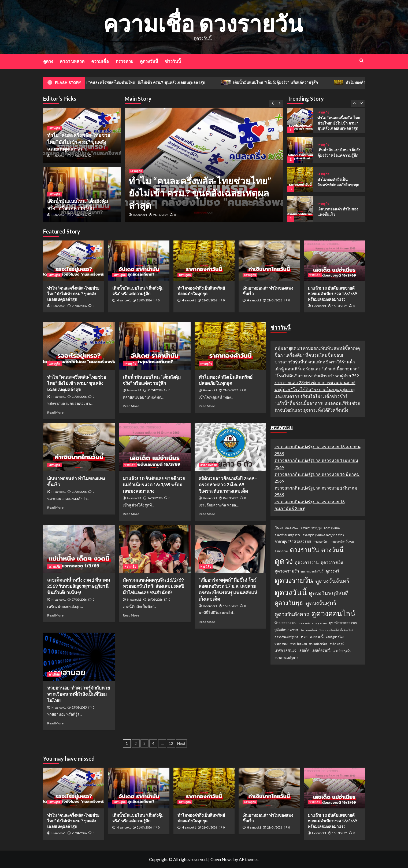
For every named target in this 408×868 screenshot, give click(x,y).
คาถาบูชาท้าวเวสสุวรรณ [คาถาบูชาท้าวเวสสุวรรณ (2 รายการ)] (293, 541)
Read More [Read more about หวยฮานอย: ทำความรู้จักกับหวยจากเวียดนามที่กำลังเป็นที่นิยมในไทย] (55, 723)
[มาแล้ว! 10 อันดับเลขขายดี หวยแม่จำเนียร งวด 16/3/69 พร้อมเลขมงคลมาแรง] (334, 261)
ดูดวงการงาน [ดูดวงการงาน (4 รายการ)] (307, 562)
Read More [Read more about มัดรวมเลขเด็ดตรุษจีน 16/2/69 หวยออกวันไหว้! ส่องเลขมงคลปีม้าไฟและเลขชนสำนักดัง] (131, 615)
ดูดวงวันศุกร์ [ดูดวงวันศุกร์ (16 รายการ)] (321, 603)
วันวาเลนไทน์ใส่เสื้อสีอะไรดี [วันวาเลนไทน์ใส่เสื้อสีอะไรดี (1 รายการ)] (336, 630)
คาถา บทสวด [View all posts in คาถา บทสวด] (209, 465)
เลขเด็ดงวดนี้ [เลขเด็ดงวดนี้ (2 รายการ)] (321, 650)
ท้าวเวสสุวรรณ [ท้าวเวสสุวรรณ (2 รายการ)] (285, 623)
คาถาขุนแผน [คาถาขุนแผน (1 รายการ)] (332, 528)
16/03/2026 (340, 306)
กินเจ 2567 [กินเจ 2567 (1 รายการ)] (292, 528)
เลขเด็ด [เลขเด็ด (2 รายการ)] (304, 650)
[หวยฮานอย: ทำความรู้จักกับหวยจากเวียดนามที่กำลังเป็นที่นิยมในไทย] (79, 657)
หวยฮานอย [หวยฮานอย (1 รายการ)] (281, 644)
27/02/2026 (79, 599)
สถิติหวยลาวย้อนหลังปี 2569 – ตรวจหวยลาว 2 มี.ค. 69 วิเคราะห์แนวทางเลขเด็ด (228, 485)
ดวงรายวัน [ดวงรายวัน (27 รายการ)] (304, 550)
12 (171, 743)
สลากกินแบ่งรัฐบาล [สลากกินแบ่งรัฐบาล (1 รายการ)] (287, 637)
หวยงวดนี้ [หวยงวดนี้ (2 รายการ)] (317, 637)
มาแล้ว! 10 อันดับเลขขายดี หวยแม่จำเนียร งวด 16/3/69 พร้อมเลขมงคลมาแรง (332, 294)
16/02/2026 (155, 599)
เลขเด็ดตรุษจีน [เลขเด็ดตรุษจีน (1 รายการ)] (342, 650)
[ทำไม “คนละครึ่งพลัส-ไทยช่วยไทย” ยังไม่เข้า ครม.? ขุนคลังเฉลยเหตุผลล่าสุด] (300, 120)
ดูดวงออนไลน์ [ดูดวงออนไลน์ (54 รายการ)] (333, 613)
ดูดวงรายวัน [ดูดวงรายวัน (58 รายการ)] (294, 580)
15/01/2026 (231, 606)
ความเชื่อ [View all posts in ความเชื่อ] (55, 566)
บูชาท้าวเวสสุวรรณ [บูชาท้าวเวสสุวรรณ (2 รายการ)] (343, 623)
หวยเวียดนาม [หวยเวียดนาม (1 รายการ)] (299, 644)
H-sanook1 (140, 215)
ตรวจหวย (124, 61)
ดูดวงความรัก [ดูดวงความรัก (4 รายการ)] (287, 571)
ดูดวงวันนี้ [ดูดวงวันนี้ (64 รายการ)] (291, 592)
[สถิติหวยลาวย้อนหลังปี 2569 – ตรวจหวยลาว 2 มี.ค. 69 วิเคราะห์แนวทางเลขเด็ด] (230, 447)
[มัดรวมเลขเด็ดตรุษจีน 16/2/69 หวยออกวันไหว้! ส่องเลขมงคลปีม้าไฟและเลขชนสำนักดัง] (155, 549)
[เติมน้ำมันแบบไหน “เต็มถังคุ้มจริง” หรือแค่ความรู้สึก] (300, 150)
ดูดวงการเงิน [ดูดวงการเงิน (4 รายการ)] (332, 562)
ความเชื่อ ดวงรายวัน (203, 23)
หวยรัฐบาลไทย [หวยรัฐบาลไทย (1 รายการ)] (335, 637)
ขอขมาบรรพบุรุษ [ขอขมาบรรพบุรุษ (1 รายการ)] (311, 528)
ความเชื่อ (100, 61)
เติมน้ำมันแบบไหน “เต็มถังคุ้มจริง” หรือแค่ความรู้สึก (284, 83)
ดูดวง (48, 61)
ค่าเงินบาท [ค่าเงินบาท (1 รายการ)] (281, 551)
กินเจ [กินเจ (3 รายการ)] (279, 528)
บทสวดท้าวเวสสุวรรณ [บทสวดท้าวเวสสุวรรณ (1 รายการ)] (313, 623)
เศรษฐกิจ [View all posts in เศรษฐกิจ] (136, 171)
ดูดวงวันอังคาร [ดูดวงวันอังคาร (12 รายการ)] (292, 614)
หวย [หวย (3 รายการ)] (304, 637)
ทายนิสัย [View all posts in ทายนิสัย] (315, 275)
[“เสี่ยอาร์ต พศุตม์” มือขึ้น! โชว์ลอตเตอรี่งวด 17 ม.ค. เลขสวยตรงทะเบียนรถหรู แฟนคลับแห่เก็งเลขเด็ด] (230, 549)
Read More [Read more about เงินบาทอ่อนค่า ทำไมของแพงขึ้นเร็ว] (55, 507)
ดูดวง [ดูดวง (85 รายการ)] (284, 561)
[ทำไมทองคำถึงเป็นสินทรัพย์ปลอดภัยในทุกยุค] (300, 179)
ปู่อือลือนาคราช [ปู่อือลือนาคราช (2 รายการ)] (286, 630)
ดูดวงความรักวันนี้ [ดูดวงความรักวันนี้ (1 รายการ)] (312, 571)
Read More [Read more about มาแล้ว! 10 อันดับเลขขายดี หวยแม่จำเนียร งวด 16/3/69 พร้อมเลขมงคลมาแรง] (131, 514)
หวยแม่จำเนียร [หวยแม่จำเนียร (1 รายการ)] (318, 644)
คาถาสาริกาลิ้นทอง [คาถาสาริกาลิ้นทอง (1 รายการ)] (342, 541)
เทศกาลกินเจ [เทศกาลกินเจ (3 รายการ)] (285, 650)
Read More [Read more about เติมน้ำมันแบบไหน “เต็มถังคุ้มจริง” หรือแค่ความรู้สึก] (131, 406)
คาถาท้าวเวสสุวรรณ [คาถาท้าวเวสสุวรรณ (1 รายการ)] (287, 535)
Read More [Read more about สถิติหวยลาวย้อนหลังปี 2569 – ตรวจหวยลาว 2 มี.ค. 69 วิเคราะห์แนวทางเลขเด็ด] (207, 514)
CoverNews (221, 859)
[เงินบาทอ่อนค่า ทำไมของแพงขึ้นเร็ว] (300, 209)
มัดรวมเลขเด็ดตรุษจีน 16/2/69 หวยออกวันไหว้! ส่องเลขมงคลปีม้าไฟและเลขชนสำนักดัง (153, 586)
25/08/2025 (79, 707)
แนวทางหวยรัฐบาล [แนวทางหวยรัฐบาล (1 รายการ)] (286, 657)
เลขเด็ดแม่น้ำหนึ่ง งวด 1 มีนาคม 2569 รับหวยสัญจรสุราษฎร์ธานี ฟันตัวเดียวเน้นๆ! (79, 586)
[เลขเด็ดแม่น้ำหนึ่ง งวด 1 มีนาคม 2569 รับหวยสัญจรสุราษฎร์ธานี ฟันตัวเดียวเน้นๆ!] (79, 549)
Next (181, 743)
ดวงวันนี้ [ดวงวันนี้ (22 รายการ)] (332, 550)
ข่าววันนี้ (173, 61)
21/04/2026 (161, 215)
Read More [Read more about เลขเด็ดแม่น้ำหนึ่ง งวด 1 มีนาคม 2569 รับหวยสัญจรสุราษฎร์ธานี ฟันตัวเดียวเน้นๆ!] (55, 615)
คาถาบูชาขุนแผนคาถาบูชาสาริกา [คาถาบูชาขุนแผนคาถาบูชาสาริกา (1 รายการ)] (323, 535)
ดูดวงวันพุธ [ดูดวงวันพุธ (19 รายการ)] (289, 603)
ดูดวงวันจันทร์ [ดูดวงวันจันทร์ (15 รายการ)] (332, 581)
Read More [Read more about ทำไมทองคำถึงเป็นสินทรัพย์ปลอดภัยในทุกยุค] (207, 406)
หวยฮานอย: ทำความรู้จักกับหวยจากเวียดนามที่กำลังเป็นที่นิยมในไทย (79, 694)
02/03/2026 (231, 498)
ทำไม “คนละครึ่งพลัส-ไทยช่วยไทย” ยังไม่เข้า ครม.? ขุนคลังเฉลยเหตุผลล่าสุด (150, 83)
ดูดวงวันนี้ (149, 61)
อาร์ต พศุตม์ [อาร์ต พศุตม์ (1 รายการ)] (337, 644)
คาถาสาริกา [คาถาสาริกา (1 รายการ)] (321, 541)
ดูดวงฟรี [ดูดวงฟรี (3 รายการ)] (332, 571)
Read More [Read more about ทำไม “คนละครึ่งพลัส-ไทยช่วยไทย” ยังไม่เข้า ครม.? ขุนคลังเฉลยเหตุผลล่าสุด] (55, 412)
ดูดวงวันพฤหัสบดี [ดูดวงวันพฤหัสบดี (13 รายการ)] (329, 593)
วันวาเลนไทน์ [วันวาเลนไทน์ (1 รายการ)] (309, 630)
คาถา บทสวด (72, 61)
